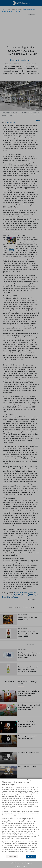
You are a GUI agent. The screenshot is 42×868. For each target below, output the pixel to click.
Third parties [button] (29, 863)
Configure (12, 857)
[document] (21, 818)
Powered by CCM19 (21, 866)
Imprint (12, 863)
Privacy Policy (19, 863)
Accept (31, 857)
